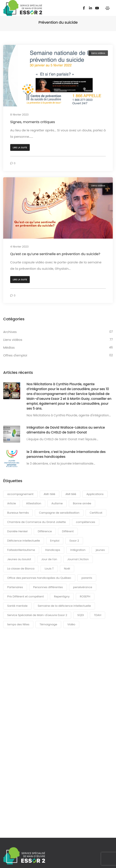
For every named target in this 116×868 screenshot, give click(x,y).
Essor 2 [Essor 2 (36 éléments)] (74, 541)
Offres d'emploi (15, 355)
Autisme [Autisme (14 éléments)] (57, 503)
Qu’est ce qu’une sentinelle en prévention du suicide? (55, 254)
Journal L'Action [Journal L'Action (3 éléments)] (78, 559)
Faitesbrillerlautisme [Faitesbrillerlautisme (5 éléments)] (21, 550)
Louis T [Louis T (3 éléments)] (49, 569)
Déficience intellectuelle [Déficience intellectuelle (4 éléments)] (24, 541)
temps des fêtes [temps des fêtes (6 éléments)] (18, 624)
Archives (10, 332)
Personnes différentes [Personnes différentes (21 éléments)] (48, 587)
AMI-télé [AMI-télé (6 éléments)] (50, 494)
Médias (9, 347)
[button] (20, 148)
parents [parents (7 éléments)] (87, 578)
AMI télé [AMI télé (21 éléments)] (71, 494)
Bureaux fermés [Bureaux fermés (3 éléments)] (18, 513)
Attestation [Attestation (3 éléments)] (34, 503)
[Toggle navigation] (108, 8)
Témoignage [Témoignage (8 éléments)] (48, 624)
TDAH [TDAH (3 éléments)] (98, 615)
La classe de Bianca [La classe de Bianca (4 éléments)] (21, 569)
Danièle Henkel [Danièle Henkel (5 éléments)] (17, 531)
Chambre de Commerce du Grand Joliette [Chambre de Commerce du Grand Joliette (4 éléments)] (37, 522)
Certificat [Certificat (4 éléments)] (96, 513)
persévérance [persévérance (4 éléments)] (83, 587)
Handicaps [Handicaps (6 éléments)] (53, 550)
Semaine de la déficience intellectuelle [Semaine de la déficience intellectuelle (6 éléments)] (64, 606)
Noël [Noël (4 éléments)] (67, 569)
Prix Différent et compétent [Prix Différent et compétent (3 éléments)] (25, 596)
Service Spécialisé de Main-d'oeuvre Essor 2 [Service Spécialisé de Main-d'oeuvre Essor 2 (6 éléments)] (37, 615)
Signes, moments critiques (33, 122)
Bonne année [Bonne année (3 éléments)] (82, 503)
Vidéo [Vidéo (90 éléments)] (71, 624)
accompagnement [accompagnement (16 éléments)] (20, 494)
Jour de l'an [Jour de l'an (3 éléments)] (49, 559)
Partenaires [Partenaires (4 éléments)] (15, 587)
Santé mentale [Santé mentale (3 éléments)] (17, 606)
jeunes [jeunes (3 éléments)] (100, 550)
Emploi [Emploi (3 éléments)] (55, 541)
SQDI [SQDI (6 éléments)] (81, 615)
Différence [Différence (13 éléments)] (45, 531)
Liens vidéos (98, 53)
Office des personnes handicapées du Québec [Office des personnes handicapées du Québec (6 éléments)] (39, 578)
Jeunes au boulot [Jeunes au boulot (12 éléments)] (19, 559)
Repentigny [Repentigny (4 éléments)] (62, 596)
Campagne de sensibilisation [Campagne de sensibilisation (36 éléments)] (59, 513)
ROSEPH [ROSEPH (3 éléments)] (85, 596)
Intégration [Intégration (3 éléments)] (78, 550)
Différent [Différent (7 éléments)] (68, 531)
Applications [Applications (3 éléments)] (95, 494)
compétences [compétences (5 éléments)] (86, 522)
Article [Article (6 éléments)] (12, 503)
